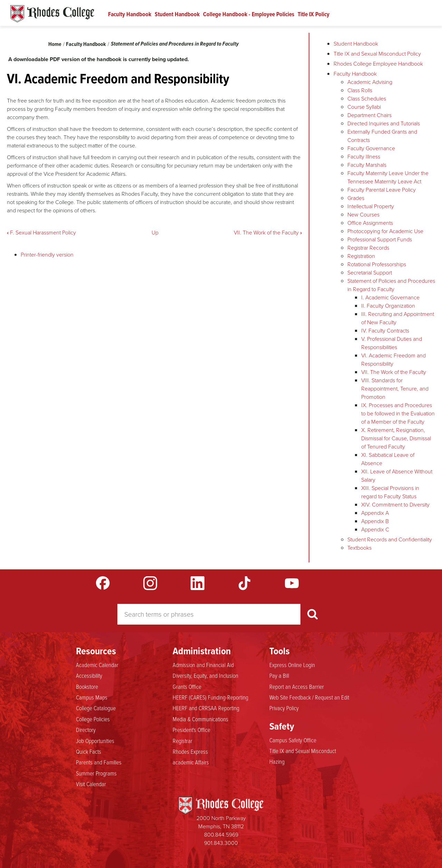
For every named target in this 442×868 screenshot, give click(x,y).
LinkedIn (198, 583)
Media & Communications (200, 719)
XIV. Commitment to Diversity (395, 505)
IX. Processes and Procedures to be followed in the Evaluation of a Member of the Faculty (398, 413)
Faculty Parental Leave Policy (382, 190)
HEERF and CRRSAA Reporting (206, 708)
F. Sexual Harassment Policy (41, 233)
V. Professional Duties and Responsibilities (392, 343)
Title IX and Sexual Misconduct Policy (377, 54)
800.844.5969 (221, 835)
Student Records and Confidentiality (390, 539)
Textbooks (359, 548)
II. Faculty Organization (388, 306)
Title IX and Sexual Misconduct (303, 751)
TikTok (244, 583)
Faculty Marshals (367, 165)
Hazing (277, 761)
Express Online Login (292, 665)
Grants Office (187, 686)
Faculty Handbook (130, 14)
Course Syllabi (364, 107)
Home (55, 44)
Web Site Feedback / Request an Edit (309, 697)
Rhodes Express (190, 751)
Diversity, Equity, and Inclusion (205, 675)
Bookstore (87, 686)
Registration (361, 256)
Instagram (150, 583)
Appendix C (375, 529)
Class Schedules (367, 99)
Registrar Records (368, 248)
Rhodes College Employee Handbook (378, 64)
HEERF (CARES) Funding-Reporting (210, 697)
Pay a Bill (279, 675)
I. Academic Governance (390, 297)
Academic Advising (370, 82)
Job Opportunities (95, 741)
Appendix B (375, 521)
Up (155, 233)
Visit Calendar (91, 784)
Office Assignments (370, 223)
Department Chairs (369, 115)
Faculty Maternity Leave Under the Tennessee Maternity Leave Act (388, 177)
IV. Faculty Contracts (385, 331)
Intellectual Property (371, 206)
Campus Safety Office (293, 740)
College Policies (93, 719)
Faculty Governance (371, 148)
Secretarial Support (370, 273)
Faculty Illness (364, 157)
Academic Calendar (97, 665)
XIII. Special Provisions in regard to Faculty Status (390, 492)
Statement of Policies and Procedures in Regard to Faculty (175, 44)
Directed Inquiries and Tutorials (384, 123)
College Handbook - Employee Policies (249, 14)
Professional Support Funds (380, 239)
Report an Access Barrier (297, 686)
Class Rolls (360, 90)
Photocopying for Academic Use (385, 231)
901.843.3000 (221, 843)
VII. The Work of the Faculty (268, 233)
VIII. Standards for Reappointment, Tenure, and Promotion (395, 389)
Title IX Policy (314, 14)
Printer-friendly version (47, 255)
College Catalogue (96, 708)
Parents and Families (99, 762)
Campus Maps (92, 697)
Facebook (103, 583)
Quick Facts (89, 751)
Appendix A (375, 513)
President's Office (191, 730)
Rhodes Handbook (52, 14)
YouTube (292, 583)
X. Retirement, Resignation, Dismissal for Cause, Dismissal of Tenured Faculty (396, 438)
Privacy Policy (284, 708)
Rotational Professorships (377, 264)
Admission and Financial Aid (203, 665)
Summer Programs (96, 773)
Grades (356, 198)
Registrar (182, 741)
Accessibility (89, 675)
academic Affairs (191, 762)
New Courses (363, 215)
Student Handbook (177, 14)
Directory (86, 730)
